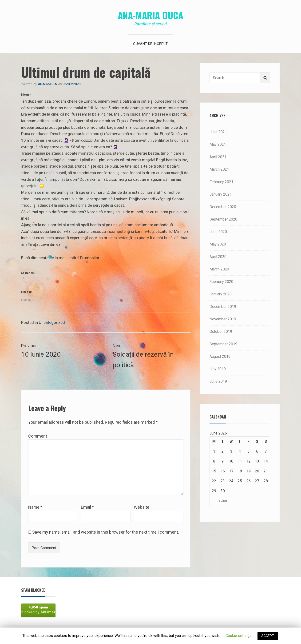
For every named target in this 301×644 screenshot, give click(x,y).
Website (142, 507)
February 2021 (221, 182)
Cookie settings (239, 636)
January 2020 (221, 294)
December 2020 (223, 207)
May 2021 (218, 144)
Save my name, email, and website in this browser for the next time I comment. (106, 532)
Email (87, 507)
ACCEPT (268, 636)
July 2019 (218, 369)
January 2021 (221, 194)
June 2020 (218, 232)
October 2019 (221, 332)
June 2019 (218, 381)
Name (35, 507)
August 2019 (220, 356)
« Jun (223, 501)
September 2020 (223, 219)
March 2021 (219, 169)
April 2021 (218, 157)
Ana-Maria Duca (150, 15)
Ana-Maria (47, 84)
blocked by (38, 610)
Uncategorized (52, 322)
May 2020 (218, 244)
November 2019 (223, 319)
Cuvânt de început (150, 44)
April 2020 (218, 257)
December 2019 (223, 307)
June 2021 (218, 132)
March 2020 (219, 269)
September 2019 (223, 344)
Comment (38, 436)
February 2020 (221, 282)
